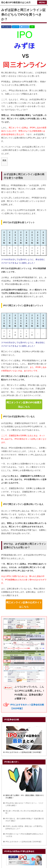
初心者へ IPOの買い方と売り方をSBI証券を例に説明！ (24, 812)
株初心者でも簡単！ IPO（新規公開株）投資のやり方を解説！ (25, 797)
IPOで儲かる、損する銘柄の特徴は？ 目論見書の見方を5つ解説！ (25, 820)
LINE (32, 27)
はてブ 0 (16, 27)
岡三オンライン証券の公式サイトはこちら (24, 605)
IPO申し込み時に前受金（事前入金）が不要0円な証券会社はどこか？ (24, 827)
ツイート (24, 27)
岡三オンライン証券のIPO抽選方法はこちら (24, 405)
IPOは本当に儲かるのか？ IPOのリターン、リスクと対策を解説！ (24, 804)
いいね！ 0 (6, 27)
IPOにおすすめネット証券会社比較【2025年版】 (24, 842)
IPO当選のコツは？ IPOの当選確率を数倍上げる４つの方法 (24, 835)
